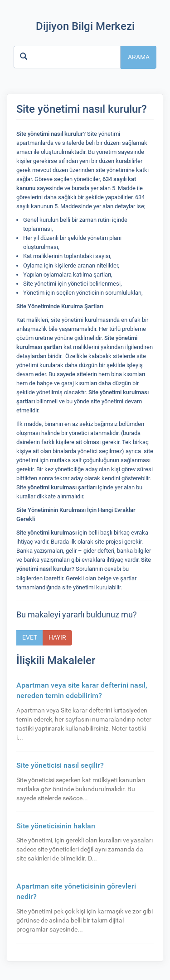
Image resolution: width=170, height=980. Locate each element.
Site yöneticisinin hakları (56, 826)
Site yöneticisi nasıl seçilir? (60, 765)
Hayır (57, 637)
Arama (139, 57)
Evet (30, 637)
